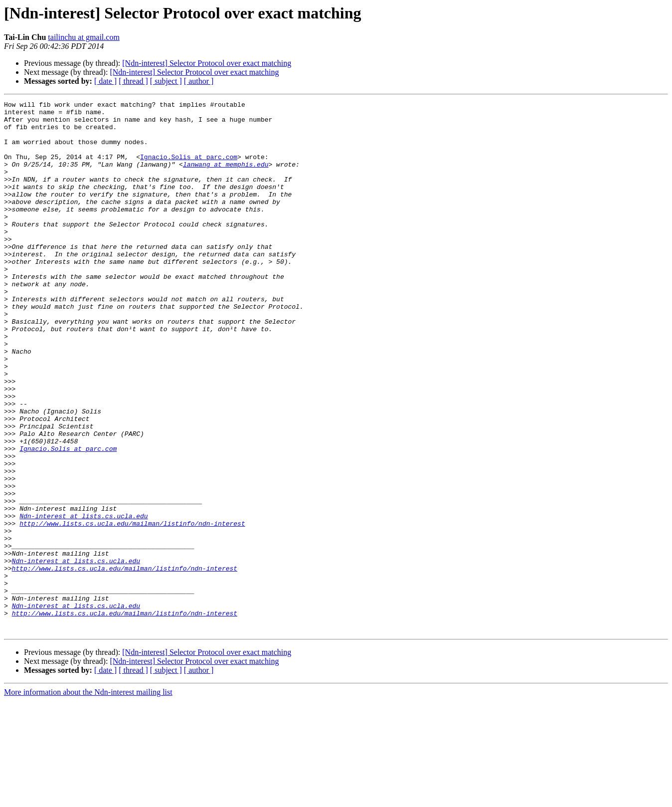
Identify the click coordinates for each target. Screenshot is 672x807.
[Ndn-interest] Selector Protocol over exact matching (207, 63)
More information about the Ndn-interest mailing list (88, 798)
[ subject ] (166, 81)
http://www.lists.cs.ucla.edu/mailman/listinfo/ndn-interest (132, 608)
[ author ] (199, 81)
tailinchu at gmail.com (84, 37)
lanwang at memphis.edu (226, 178)
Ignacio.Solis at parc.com (189, 169)
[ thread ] (133, 81)
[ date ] (105, 81)
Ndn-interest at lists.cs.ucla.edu (84, 600)
